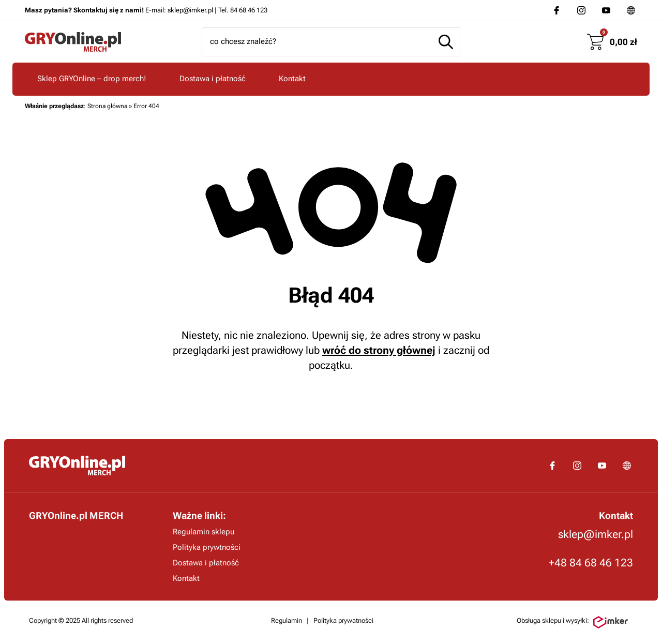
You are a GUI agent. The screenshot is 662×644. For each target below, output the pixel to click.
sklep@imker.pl (596, 534)
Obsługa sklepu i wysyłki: (572, 622)
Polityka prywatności (343, 620)
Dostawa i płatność (213, 79)
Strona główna (107, 106)
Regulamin (287, 620)
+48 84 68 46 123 (591, 563)
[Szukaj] (446, 42)
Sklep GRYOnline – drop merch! (92, 79)
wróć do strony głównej (379, 350)
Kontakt (292, 79)
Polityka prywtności (207, 547)
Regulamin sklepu (204, 532)
